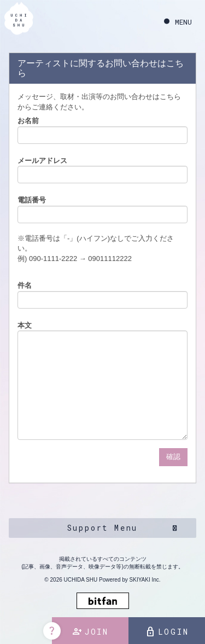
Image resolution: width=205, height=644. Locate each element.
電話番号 (32, 200)
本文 (25, 325)
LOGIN (167, 632)
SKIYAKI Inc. (145, 580)
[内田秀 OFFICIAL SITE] (19, 21)
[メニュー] (178, 22)
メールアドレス (42, 161)
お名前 (28, 121)
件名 (25, 285)
